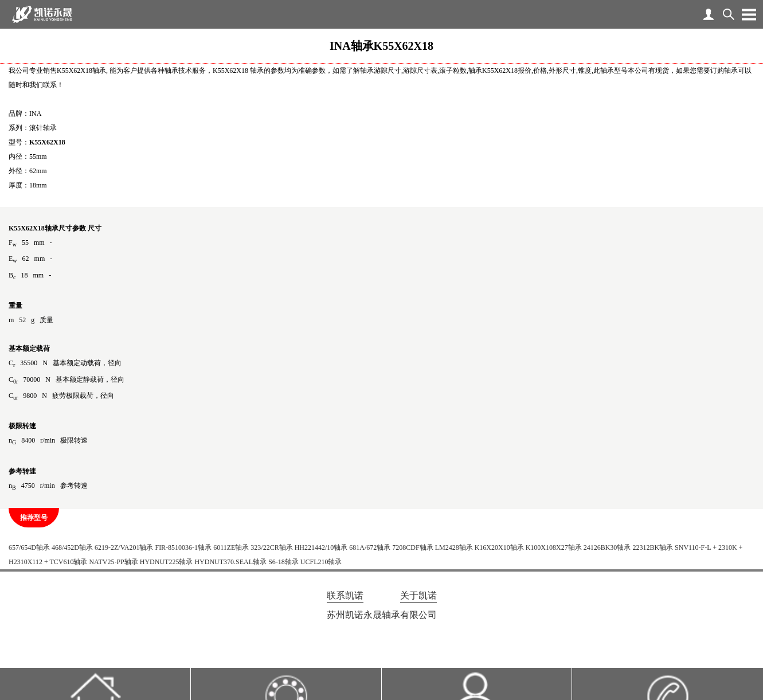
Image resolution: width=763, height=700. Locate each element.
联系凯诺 (345, 595)
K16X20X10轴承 (499, 548)
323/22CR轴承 (271, 548)
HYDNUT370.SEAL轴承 (230, 562)
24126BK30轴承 (607, 548)
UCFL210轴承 (321, 562)
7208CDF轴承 (412, 548)
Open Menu (749, 14)
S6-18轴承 (283, 562)
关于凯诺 (418, 595)
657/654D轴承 (29, 548)
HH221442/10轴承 (321, 548)
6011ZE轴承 (231, 548)
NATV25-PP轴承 (113, 562)
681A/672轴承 (370, 548)
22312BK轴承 (653, 548)
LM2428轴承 (454, 548)
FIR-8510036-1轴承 (183, 548)
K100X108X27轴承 (554, 548)
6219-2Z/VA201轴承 (124, 548)
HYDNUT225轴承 (167, 562)
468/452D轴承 (72, 548)
